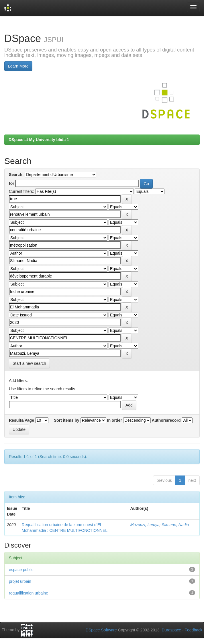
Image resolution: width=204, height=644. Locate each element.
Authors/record (166, 420)
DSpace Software (101, 630)
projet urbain (20, 581)
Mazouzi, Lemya (145, 525)
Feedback (194, 630)
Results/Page (21, 420)
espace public (21, 570)
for (12, 183)
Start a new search (29, 363)
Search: (16, 175)
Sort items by (67, 420)
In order (115, 420)
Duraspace (171, 630)
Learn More (18, 66)
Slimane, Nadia (175, 525)
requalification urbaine (29, 593)
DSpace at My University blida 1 (39, 140)
